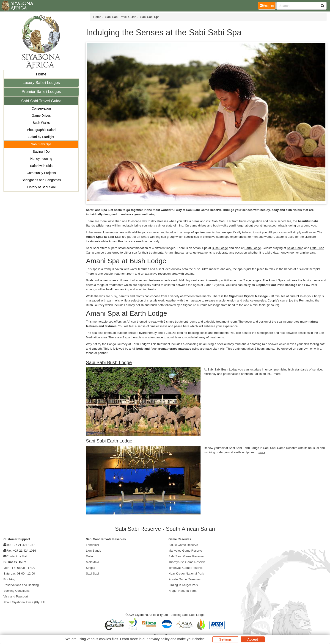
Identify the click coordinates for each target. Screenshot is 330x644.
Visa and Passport (16, 596)
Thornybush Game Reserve (187, 562)
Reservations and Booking (21, 585)
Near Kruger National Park (186, 574)
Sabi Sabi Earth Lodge (109, 441)
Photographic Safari (41, 130)
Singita (91, 568)
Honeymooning (41, 159)
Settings (225, 639)
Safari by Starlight (41, 137)
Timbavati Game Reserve (186, 568)
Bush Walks (41, 123)
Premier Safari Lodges (41, 92)
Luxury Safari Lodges (41, 83)
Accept (253, 639)
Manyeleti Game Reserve (186, 551)
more (277, 374)
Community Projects (41, 173)
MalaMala (92, 562)
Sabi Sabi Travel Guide (41, 101)
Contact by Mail (17, 556)
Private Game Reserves (184, 579)
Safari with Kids (41, 166)
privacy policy (159, 639)
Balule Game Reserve (183, 545)
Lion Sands (93, 551)
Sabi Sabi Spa (41, 144)
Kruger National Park (183, 591)
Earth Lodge (253, 248)
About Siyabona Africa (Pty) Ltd (25, 602)
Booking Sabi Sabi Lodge (187, 615)
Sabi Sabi (92, 574)
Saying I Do (41, 152)
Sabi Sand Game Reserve (186, 556)
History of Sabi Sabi (41, 187)
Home (41, 74)
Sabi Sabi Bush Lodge (109, 362)
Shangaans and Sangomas (41, 180)
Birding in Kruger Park (183, 585)
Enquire (268, 5)
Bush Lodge (220, 248)
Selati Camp (295, 248)
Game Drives (41, 116)
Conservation (41, 108)
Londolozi (92, 545)
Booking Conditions (16, 591)
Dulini (90, 556)
